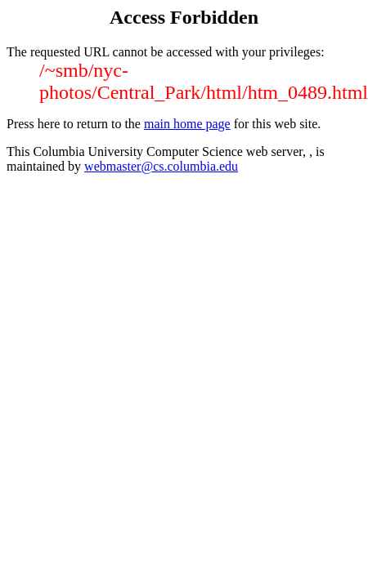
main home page (187, 124)
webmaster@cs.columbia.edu (161, 166)
